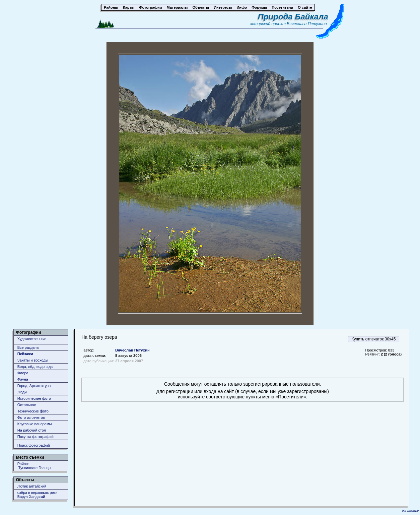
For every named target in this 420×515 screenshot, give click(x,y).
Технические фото (33, 411)
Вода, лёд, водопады (35, 367)
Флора (23, 373)
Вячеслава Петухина (307, 24)
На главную (410, 511)
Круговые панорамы (35, 424)
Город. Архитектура (34, 386)
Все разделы (28, 347)
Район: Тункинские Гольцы (34, 466)
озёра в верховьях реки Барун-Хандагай (38, 495)
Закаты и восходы (33, 360)
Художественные (32, 339)
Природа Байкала (293, 17)
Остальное (27, 405)
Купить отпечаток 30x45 (374, 339)
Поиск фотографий (34, 445)
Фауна (23, 379)
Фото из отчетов (31, 417)
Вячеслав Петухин (132, 350)
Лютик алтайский (32, 486)
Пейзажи (25, 354)
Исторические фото (34, 398)
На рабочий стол (32, 430)
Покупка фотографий (36, 437)
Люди (22, 392)
